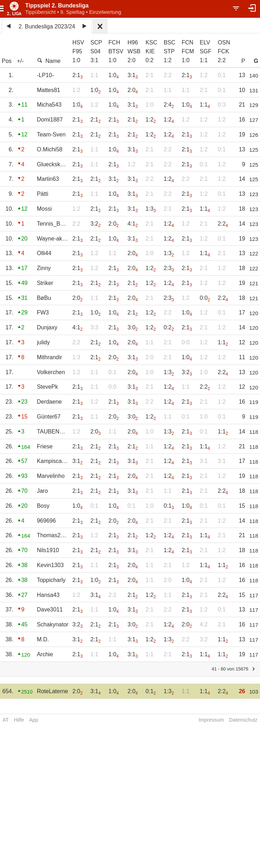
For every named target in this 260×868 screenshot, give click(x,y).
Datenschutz (243, 720)
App (34, 720)
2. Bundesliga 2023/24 (47, 26)
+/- (20, 61)
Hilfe (19, 720)
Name (49, 61)
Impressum (211, 720)
